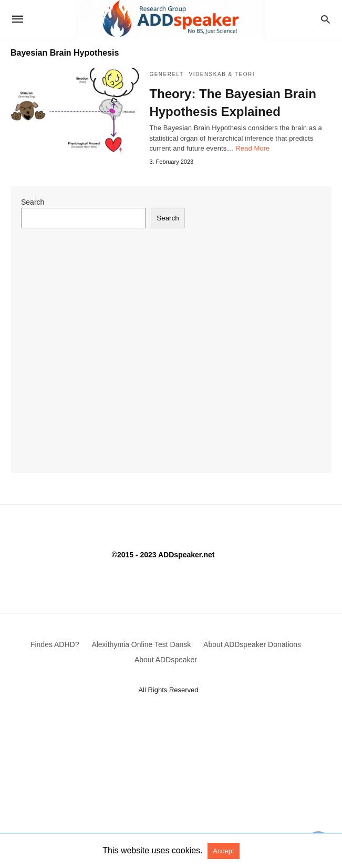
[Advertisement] (171, 793)
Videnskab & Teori (222, 74)
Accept (224, 851)
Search (33, 202)
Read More (252, 148)
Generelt (166, 74)
